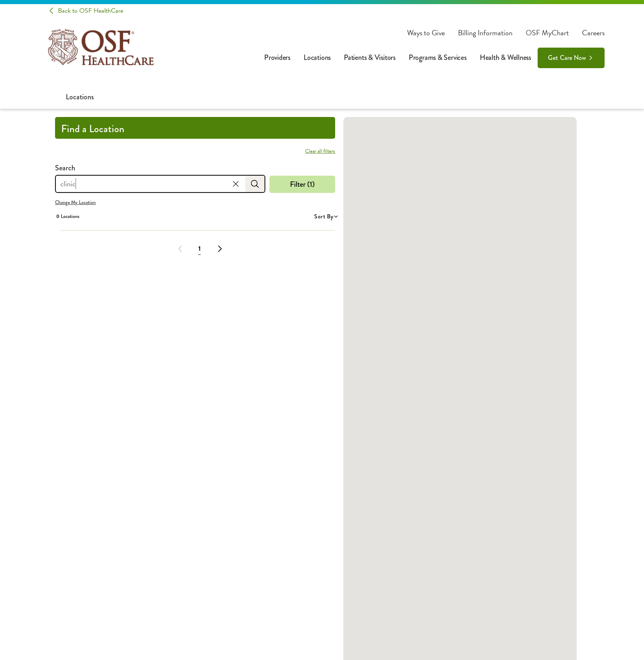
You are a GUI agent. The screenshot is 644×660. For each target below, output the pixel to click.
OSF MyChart (547, 33)
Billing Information (485, 33)
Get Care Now (567, 58)
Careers (593, 33)
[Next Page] (219, 249)
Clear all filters (320, 151)
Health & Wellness (505, 57)
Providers (277, 57)
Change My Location (75, 202)
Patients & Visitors (370, 57)
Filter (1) (302, 184)
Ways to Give (426, 33)
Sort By (326, 216)
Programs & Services (438, 57)
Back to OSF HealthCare (91, 11)
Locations (317, 57)
